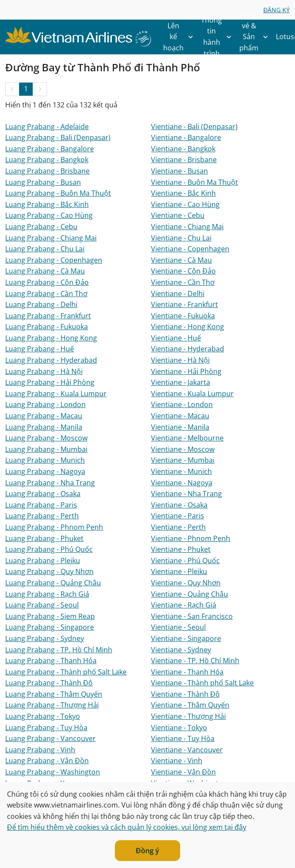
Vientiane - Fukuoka (183, 316)
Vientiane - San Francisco (192, 616)
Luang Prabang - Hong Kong (51, 338)
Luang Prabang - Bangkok (47, 160)
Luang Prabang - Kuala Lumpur (56, 394)
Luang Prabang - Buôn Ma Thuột (58, 193)
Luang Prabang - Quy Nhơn (49, 571)
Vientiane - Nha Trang (186, 494)
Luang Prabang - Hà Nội (44, 371)
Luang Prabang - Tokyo (43, 716)
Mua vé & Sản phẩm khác (256, 37)
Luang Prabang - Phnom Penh (54, 527)
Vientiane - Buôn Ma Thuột (194, 182)
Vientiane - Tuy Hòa (183, 738)
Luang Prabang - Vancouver (50, 738)
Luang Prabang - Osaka (43, 494)
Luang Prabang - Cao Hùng (49, 215)
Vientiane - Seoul (178, 627)
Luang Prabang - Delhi (41, 304)
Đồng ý (147, 851)
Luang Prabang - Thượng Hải (52, 705)
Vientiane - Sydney (181, 650)
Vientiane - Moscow (183, 449)
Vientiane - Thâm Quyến (190, 705)
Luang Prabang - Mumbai (46, 449)
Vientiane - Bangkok (183, 149)
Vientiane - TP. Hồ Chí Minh (195, 661)
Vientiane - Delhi (178, 294)
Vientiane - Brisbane (184, 160)
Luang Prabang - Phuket (44, 538)
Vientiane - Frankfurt (184, 304)
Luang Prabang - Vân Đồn (47, 761)
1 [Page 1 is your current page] (26, 89)
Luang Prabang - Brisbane (47, 171)
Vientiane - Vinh (177, 761)
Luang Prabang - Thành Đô (49, 683)
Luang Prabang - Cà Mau (45, 271)
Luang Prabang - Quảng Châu (53, 583)
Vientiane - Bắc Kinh (183, 193)
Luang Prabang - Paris (41, 505)
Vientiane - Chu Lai (181, 238)
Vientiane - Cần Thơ (183, 282)
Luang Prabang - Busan (43, 182)
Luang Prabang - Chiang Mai (51, 238)
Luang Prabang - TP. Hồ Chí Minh (59, 650)
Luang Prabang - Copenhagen (54, 260)
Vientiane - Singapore (186, 638)
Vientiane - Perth (178, 527)
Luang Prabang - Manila (44, 427)
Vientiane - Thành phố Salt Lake (202, 683)
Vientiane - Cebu (178, 215)
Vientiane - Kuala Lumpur (192, 394)
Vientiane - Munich (181, 471)
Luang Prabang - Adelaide (47, 127)
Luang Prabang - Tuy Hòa (46, 728)
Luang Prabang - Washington (53, 772)
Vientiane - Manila (180, 427)
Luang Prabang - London (45, 404)
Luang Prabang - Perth (42, 516)
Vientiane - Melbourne (187, 438)
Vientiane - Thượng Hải (188, 716)
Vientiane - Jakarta (181, 382)
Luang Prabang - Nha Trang (50, 483)
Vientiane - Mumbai (183, 460)
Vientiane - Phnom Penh (191, 538)
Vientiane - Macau (180, 416)
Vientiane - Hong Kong (188, 327)
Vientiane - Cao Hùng (185, 204)
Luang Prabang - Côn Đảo (47, 282)
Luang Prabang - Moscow (46, 438)
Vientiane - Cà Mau (181, 260)
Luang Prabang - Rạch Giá (47, 594)
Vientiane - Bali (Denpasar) (194, 127)
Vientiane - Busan (179, 171)
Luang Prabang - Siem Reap (50, 616)
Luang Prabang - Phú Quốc (49, 549)
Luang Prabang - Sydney (45, 638)
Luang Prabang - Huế (40, 349)
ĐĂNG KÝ (277, 10)
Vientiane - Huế (176, 338)
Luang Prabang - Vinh (40, 750)
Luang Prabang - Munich (45, 460)
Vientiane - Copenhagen (190, 249)
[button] (12, 89)
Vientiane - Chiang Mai (187, 227)
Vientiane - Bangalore (186, 137)
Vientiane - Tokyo (179, 728)
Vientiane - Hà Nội (180, 360)
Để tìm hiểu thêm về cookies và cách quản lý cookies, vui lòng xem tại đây (127, 827)
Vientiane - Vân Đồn (183, 772)
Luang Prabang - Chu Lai (45, 249)
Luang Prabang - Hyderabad (51, 360)
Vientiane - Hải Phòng (186, 371)
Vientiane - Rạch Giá (184, 605)
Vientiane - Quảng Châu (189, 594)
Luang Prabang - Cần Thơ (46, 294)
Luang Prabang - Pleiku (43, 561)
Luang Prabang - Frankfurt (48, 316)
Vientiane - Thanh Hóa (187, 672)
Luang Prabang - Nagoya (45, 471)
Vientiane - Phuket (181, 549)
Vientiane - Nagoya (182, 483)
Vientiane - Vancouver (187, 750)
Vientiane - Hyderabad (188, 349)
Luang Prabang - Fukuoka (47, 327)
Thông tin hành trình (218, 37)
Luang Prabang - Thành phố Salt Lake (66, 672)
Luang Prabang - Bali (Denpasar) (58, 137)
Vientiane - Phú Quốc (185, 561)
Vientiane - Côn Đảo (183, 271)
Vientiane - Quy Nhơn (186, 583)
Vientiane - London (182, 404)
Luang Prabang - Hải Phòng (50, 382)
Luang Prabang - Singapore (50, 627)
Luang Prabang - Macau (44, 416)
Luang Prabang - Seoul (42, 605)
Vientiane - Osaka (179, 505)
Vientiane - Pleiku (179, 571)
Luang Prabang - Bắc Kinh (47, 204)
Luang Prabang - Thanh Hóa (51, 661)
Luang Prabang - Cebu (41, 227)
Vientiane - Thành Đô (185, 694)
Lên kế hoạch (180, 37)
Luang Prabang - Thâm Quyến (54, 694)
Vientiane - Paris (178, 516)
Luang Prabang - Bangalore (50, 149)
